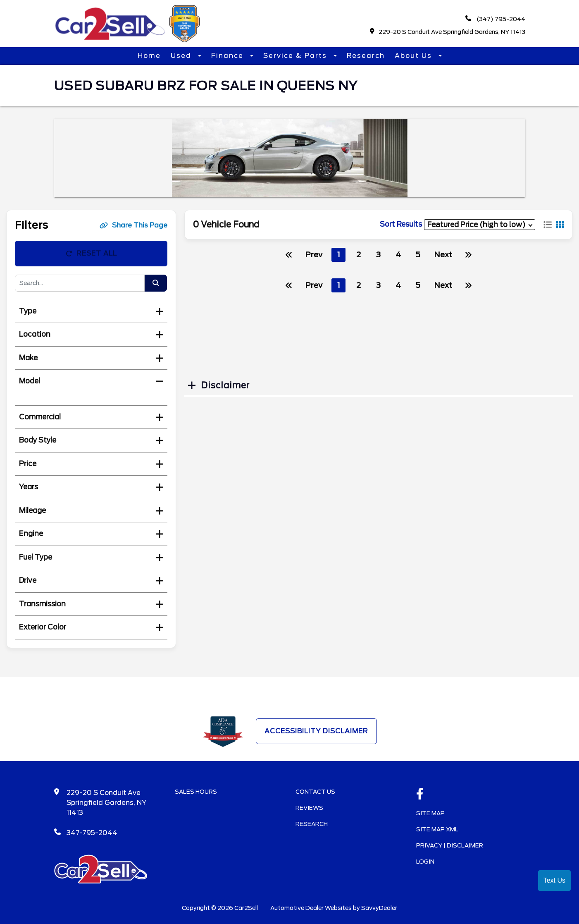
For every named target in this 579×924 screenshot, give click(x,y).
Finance (229, 56)
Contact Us (315, 792)
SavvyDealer (379, 908)
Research (366, 56)
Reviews (309, 808)
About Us (415, 56)
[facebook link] (420, 795)
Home (149, 56)
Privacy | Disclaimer (450, 845)
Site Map (430, 813)
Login (425, 862)
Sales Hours (196, 792)
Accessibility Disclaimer (316, 731)
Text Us (554, 880)
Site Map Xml (437, 829)
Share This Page (133, 225)
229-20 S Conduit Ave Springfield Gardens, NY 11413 (448, 32)
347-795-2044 (92, 833)
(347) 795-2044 (495, 19)
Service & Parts (296, 56)
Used (182, 56)
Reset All (91, 253)
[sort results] (480, 224)
